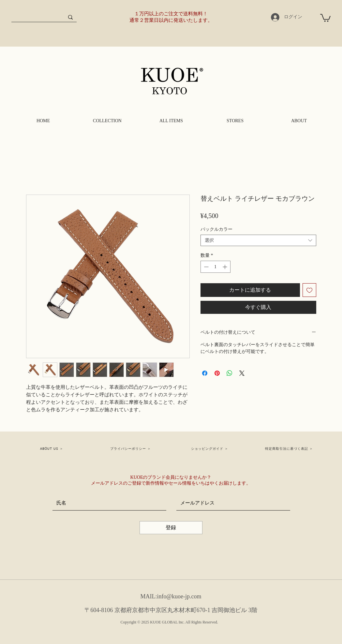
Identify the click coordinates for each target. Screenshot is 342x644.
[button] (325, 17)
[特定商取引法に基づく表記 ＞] (290, 449)
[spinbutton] (216, 267)
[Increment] (225, 267)
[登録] (171, 528)
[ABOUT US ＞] (52, 449)
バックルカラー (216, 229)
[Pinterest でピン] (217, 373)
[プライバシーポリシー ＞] (131, 449)
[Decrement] (206, 267)
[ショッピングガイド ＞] (210, 449)
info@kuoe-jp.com (179, 596)
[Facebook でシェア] (205, 373)
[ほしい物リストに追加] (309, 290)
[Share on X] (242, 373)
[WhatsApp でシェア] (230, 373)
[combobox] (258, 240)
